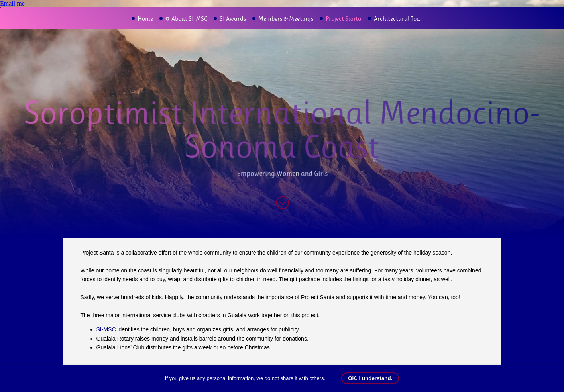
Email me (12, 3)
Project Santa (344, 19)
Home (145, 19)
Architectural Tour (398, 19)
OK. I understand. (370, 378)
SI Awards (233, 19)
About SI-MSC (189, 19)
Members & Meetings (286, 19)
